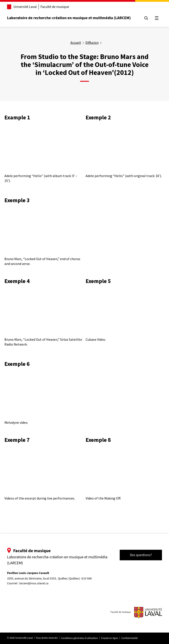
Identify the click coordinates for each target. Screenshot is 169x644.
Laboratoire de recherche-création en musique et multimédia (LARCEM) (70, 18)
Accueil (76, 43)
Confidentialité (130, 638)
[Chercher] (145, 18)
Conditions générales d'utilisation (80, 638)
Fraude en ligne (111, 638)
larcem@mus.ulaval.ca (35, 583)
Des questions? (140, 555)
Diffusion (92, 43)
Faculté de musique (56, 7)
